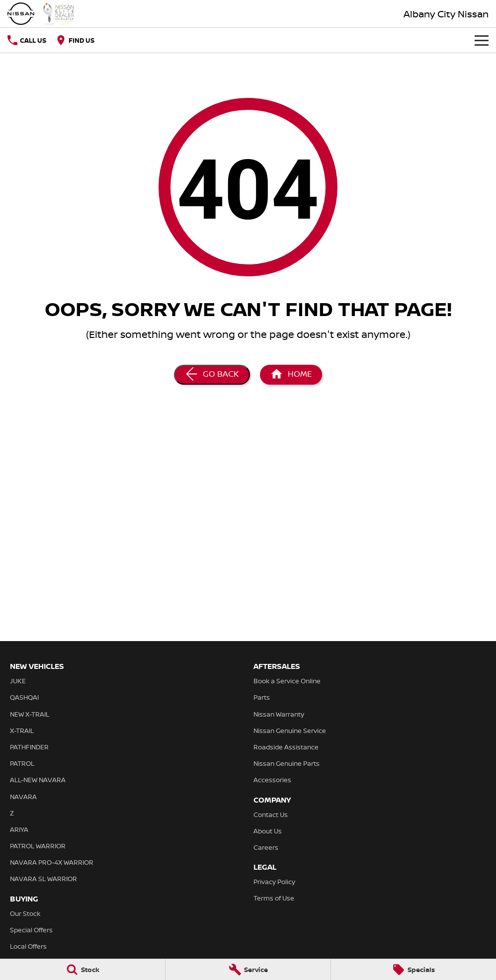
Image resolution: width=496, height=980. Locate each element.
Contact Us (271, 815)
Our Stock (25, 913)
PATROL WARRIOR (38, 846)
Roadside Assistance (286, 747)
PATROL (22, 763)
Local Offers (28, 946)
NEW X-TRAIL (30, 714)
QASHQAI (24, 697)
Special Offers (31, 930)
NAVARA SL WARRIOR (43, 879)
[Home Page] (41, 14)
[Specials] (413, 970)
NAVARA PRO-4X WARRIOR (52, 862)
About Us (268, 831)
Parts (262, 697)
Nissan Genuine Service (290, 731)
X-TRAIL (22, 731)
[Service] (248, 970)
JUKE (18, 681)
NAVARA (23, 797)
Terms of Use (274, 898)
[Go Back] (212, 375)
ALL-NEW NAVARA (38, 780)
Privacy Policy (274, 882)
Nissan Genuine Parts (287, 763)
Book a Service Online (287, 681)
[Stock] (83, 970)
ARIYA (19, 829)
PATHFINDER (29, 747)
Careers (266, 847)
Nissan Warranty (279, 714)
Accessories (272, 780)
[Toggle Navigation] (482, 40)
